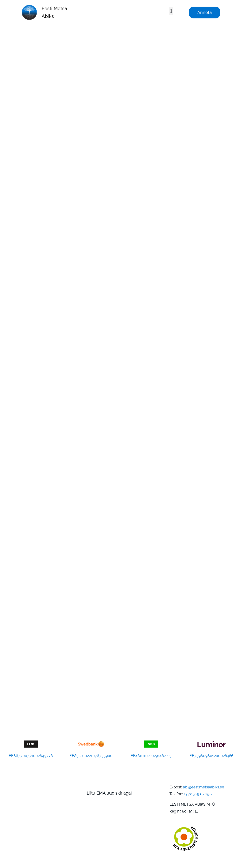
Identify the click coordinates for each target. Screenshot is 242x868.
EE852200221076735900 (91, 756)
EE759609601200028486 (212, 756)
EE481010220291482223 (151, 756)
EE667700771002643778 (31, 756)
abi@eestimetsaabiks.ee (203, 787)
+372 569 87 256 (198, 794)
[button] (171, 11)
